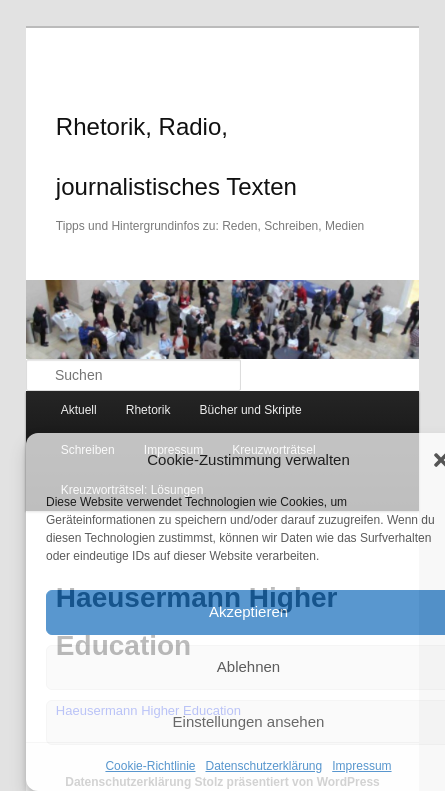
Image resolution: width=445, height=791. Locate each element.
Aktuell (79, 410)
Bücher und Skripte (251, 410)
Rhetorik (148, 410)
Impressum (361, 766)
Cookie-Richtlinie (150, 766)
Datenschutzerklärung (263, 766)
